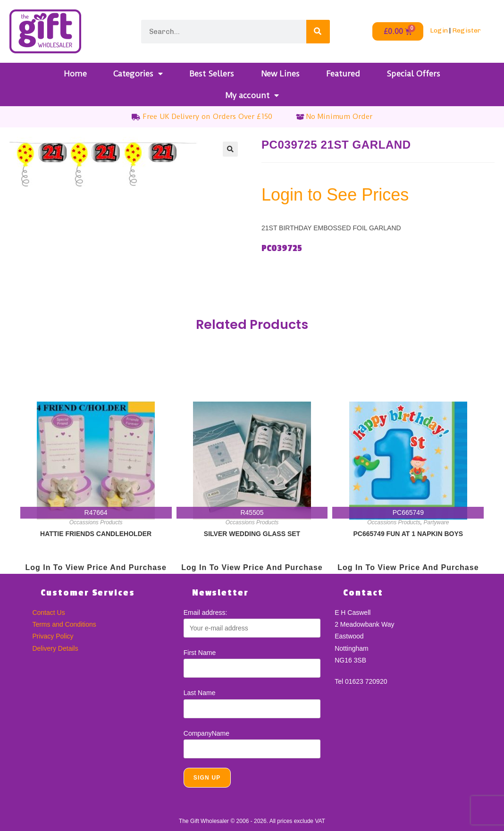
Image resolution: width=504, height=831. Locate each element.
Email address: (206, 613)
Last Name (200, 693)
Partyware (437, 522)
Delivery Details (55, 648)
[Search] (318, 32)
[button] (230, 149)
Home (75, 74)
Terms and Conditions (64, 624)
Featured (343, 74)
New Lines (280, 74)
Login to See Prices (335, 195)
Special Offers (413, 74)
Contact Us (48, 613)
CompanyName (206, 733)
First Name (200, 653)
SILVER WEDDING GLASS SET (252, 534)
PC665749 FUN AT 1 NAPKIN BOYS (408, 534)
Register (466, 30)
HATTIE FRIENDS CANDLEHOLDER (96, 534)
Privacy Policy (53, 636)
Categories (138, 74)
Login (439, 30)
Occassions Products (96, 522)
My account (252, 95)
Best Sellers (212, 74)
